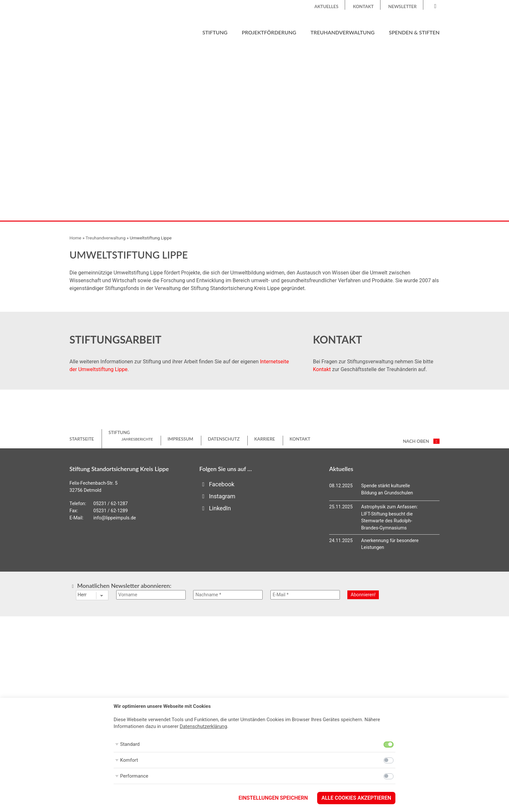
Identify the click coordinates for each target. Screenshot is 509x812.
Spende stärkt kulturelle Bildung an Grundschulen (387, 490)
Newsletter (402, 6)
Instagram (217, 497)
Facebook (217, 485)
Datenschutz (224, 440)
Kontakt (363, 6)
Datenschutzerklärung (204, 726)
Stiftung (215, 32)
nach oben (421, 442)
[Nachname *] (228, 596)
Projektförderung (269, 32)
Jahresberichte (137, 440)
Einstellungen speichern (273, 798)
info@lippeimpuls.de (115, 519)
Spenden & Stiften (414, 32)
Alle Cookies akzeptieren (356, 798)
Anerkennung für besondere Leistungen (390, 545)
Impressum (180, 440)
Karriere (265, 440)
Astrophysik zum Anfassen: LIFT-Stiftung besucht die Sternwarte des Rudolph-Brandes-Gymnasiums (390, 518)
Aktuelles (327, 6)
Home (75, 239)
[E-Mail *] (305, 596)
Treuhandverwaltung (343, 32)
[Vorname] (151, 596)
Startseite (82, 440)
